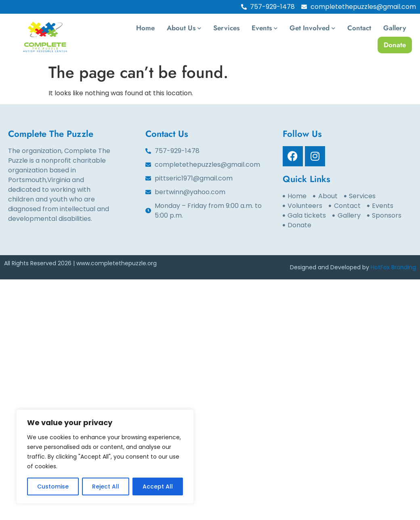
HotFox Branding (393, 267)
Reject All (106, 486)
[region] (105, 457)
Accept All (158, 486)
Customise (53, 486)
